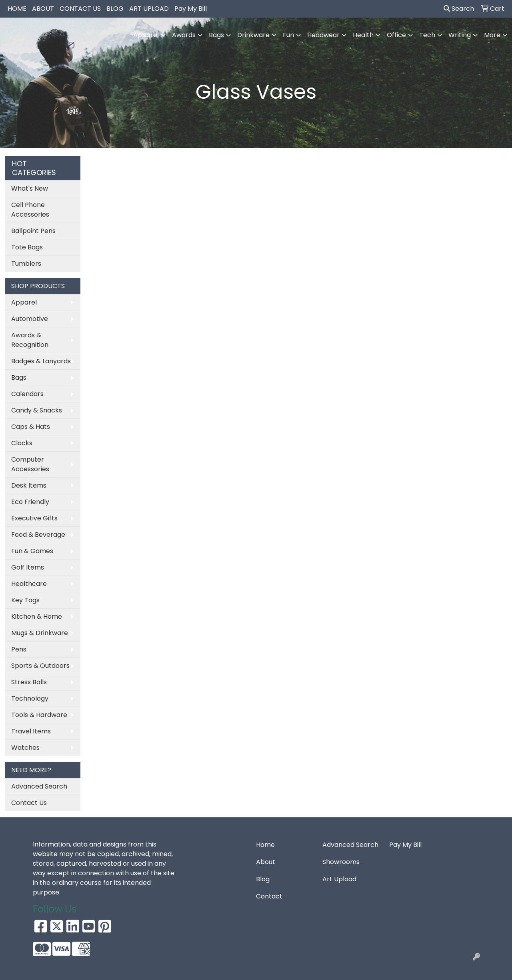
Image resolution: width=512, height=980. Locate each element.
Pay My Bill (191, 9)
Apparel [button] (146, 35)
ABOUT (43, 9)
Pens (19, 649)
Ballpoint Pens (33, 231)
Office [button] (396, 35)
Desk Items (29, 485)
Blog (263, 879)
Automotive (30, 319)
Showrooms (341, 862)
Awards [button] (184, 35)
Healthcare (29, 584)
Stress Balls (29, 682)
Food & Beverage (38, 535)
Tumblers (26, 264)
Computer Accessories (30, 464)
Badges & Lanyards (41, 361)
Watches (25, 748)
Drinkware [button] (253, 35)
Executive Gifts (34, 518)
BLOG (115, 9)
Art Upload (339, 879)
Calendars (27, 394)
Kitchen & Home (37, 616)
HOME (17, 9)
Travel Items (31, 731)
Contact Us (29, 803)
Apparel (24, 302)
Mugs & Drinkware (40, 633)
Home (265, 845)
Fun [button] (288, 35)
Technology (30, 698)
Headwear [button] (323, 35)
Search (459, 9)
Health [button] (363, 35)
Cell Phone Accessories (30, 210)
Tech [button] (427, 35)
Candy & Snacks (37, 410)
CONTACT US (80, 9)
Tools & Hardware (39, 715)
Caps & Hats (31, 427)
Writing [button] (460, 35)
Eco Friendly (30, 502)
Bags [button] (216, 35)
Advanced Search (39, 786)
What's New (30, 188)
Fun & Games (32, 551)
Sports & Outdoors (40, 666)
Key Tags (25, 600)
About (266, 862)
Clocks (22, 443)
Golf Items (28, 567)
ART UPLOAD (149, 9)
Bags (19, 377)
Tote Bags (27, 247)
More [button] (492, 35)
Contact (269, 896)
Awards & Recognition (30, 340)
